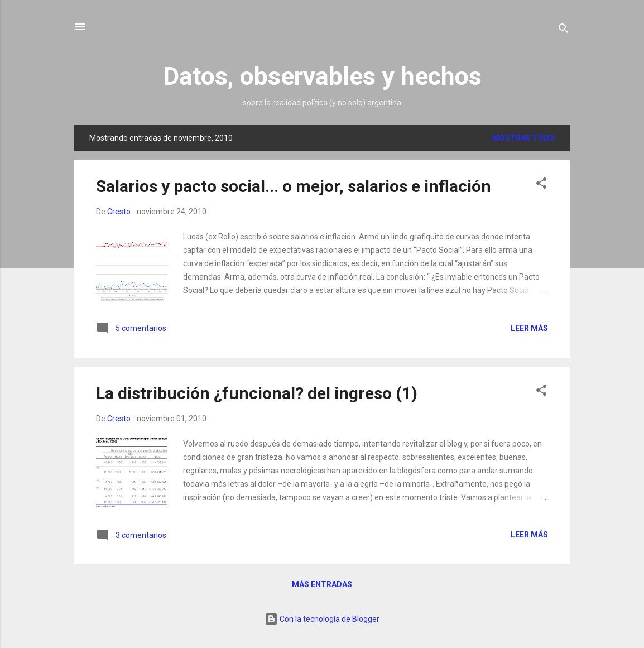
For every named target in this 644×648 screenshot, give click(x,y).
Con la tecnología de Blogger (322, 619)
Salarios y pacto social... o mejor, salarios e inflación (294, 186)
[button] (541, 185)
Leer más (529, 328)
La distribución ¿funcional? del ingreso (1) (257, 393)
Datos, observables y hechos (322, 76)
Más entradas (322, 584)
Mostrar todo (523, 138)
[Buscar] (564, 30)
